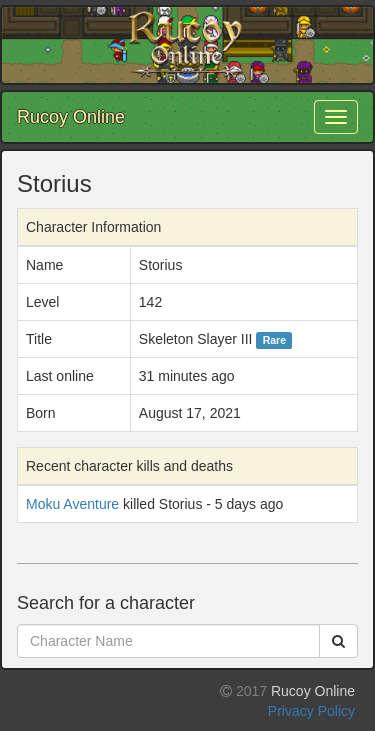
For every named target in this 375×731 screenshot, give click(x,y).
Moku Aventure (72, 504)
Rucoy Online (71, 117)
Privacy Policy (311, 711)
